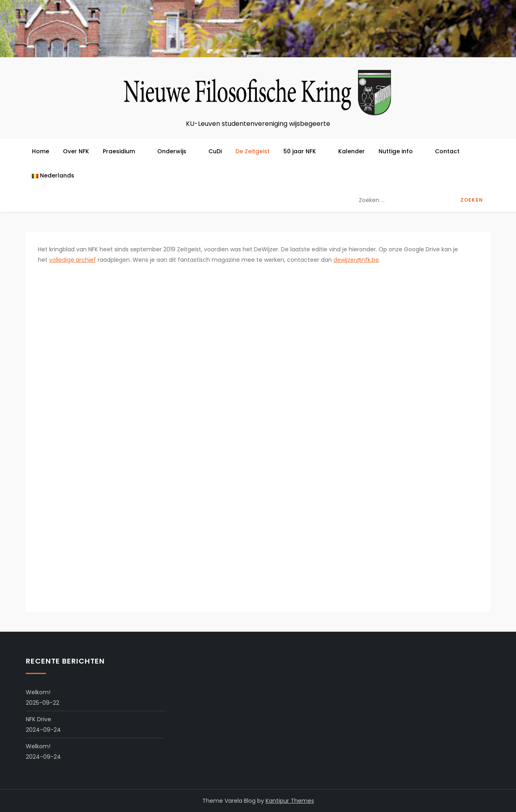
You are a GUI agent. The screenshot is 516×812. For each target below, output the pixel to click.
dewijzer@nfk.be (356, 260)
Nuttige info (400, 151)
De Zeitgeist (253, 151)
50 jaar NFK (304, 151)
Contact (447, 151)
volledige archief (73, 260)
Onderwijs (176, 151)
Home (41, 151)
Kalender (352, 151)
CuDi (215, 151)
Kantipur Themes (290, 801)
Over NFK (76, 151)
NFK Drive (38, 719)
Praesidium (123, 151)
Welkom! (38, 692)
